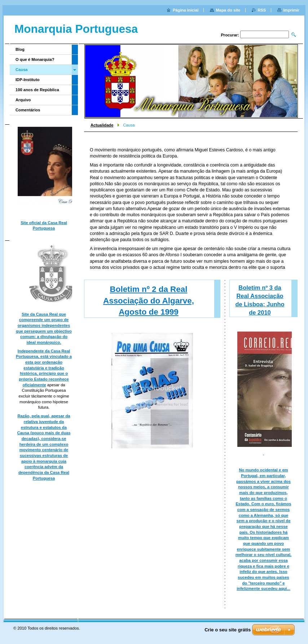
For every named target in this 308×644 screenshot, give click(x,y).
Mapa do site (228, 10)
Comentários (28, 110)
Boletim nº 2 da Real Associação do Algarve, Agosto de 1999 (149, 301)
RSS (262, 10)
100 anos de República (37, 90)
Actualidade (102, 125)
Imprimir (291, 10)
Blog (20, 49)
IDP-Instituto (28, 80)
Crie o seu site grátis (228, 630)
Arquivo (23, 100)
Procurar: (230, 35)
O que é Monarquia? (35, 59)
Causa (22, 70)
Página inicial (186, 10)
